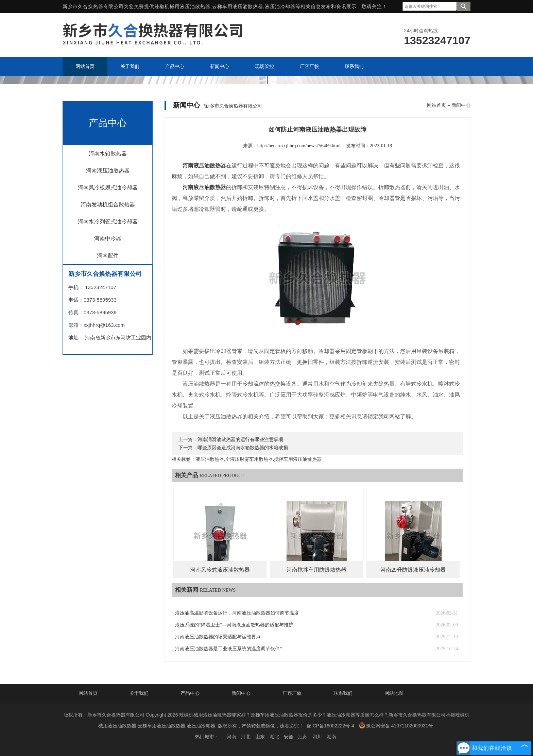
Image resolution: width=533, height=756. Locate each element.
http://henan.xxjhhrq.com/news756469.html (299, 146)
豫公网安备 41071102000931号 (396, 725)
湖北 (274, 737)
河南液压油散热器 (108, 171)
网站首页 (436, 105)
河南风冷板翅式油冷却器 (108, 188)
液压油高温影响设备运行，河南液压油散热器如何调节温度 (237, 613)
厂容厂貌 (292, 693)
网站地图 (394, 693)
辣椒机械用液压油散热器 (182, 6)
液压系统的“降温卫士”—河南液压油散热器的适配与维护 (234, 625)
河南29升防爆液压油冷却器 (413, 570)
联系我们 (343, 693)
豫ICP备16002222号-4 (330, 726)
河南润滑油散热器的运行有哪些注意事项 (240, 440)
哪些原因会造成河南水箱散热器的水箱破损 (243, 448)
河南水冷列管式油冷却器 (108, 222)
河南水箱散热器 (108, 154)
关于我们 (139, 693)
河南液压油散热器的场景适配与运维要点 (218, 637)
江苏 (303, 737)
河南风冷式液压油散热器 (220, 570)
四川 (317, 737)
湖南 (331, 737)
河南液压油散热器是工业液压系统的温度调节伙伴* (229, 649)
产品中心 (190, 693)
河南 (231, 737)
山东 (260, 737)
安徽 (289, 737)
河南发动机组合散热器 (108, 205)
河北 (246, 737)
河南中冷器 (108, 239)
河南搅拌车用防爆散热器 (316, 570)
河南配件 (108, 256)
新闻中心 (461, 105)
